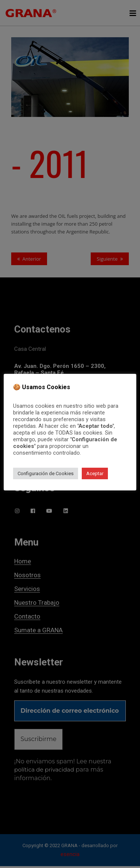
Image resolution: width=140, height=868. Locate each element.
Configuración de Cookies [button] (46, 473)
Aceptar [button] (95, 473)
